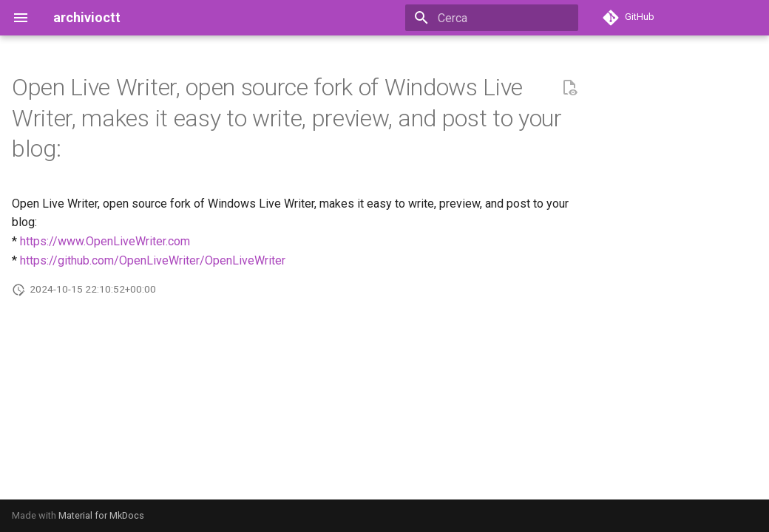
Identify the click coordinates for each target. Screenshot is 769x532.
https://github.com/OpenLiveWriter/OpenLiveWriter (153, 260)
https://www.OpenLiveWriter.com (105, 241)
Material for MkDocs (101, 515)
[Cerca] (492, 18)
